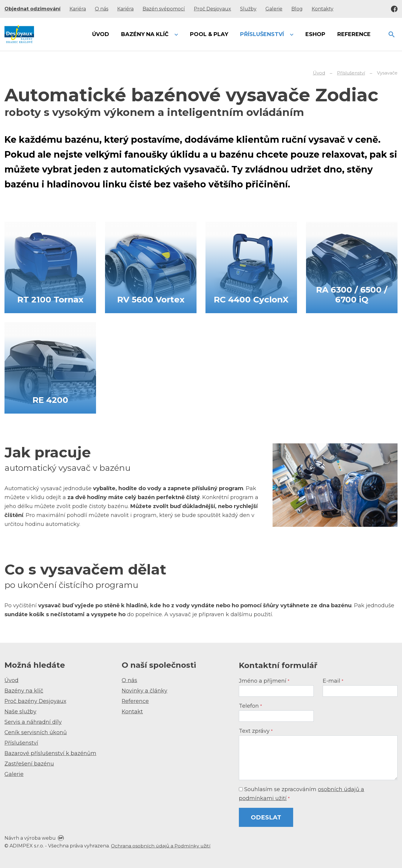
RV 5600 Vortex (151, 299)
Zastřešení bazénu (29, 764)
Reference (135, 701)
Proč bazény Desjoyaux (36, 701)
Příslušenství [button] (263, 34)
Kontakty (323, 9)
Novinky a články (144, 691)
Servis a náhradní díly (33, 722)
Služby (248, 9)
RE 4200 (50, 399)
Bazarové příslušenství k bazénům (51, 753)
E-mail (333, 681)
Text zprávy (256, 731)
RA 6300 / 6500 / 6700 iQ (352, 294)
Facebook (394, 9)
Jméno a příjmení (264, 681)
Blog (297, 9)
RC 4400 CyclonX (251, 299)
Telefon (250, 706)
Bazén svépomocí (164, 9)
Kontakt (132, 712)
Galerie (274, 9)
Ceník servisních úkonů (36, 732)
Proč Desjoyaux (212, 9)
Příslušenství (21, 743)
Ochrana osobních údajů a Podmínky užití (161, 846)
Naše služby (20, 712)
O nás (102, 9)
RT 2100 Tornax (50, 299)
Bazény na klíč (24, 691)
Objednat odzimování (33, 9)
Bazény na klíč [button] (146, 34)
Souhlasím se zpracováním (301, 794)
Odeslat (266, 817)
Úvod (11, 680)
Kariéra (78, 9)
